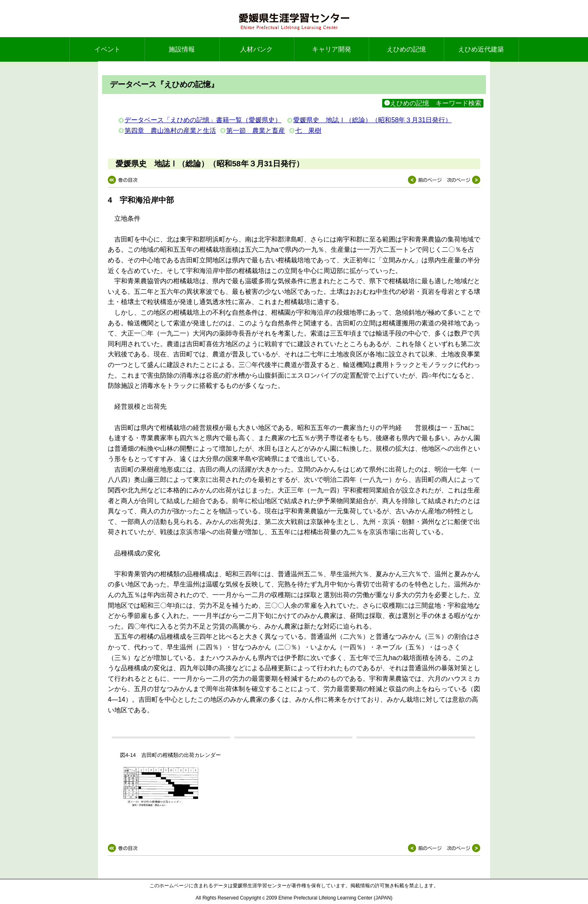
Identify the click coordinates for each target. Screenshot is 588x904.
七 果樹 (308, 131)
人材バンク (256, 49)
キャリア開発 (332, 49)
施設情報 (182, 49)
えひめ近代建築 (481, 49)
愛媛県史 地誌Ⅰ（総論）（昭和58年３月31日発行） (372, 120)
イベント (107, 49)
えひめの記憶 (406, 49)
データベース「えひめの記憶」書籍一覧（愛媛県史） (203, 120)
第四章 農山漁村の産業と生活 (170, 131)
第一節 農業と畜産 (256, 131)
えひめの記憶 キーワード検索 (433, 103)
